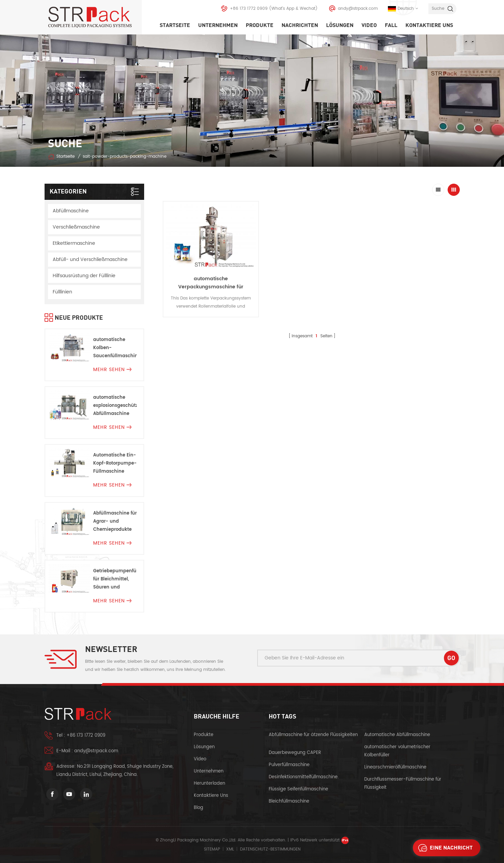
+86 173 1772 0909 (249, 9)
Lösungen (340, 25)
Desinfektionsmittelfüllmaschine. (304, 777)
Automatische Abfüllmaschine (397, 735)
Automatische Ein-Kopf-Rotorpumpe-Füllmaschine (115, 463)
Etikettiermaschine (74, 243)
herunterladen (209, 783)
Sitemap (212, 849)
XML (230, 849)
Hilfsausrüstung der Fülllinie (84, 276)
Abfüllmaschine (71, 211)
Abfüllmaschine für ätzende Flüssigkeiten (313, 735)
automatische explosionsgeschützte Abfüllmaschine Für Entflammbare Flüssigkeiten (115, 406)
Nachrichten (300, 25)
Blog (198, 808)
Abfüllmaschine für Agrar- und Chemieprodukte (115, 521)
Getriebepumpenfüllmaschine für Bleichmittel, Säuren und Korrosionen (115, 580)
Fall (391, 25)
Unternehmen (218, 25)
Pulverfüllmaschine (289, 765)
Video (369, 25)
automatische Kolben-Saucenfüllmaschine (115, 348)
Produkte (260, 25)
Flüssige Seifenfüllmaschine (298, 789)
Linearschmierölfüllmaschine (395, 767)
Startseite (175, 25)
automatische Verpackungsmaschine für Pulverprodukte (211, 287)
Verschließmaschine (76, 227)
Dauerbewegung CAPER (296, 753)
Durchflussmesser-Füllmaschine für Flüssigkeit (403, 783)
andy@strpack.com (358, 9)
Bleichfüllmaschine (289, 801)
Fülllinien (62, 292)
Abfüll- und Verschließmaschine (90, 259)
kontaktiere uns (429, 25)
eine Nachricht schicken (444, 848)
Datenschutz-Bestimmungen (270, 849)
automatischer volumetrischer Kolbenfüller (397, 751)
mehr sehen (112, 370)
